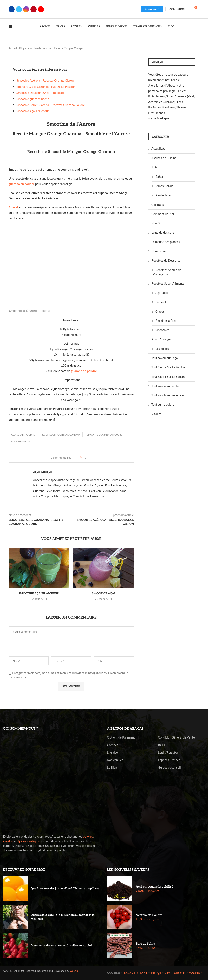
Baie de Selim (145, 944)
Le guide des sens (163, 232)
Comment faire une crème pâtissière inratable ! (61, 946)
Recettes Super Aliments (168, 283)
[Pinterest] (34, 9)
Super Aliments (117, 27)
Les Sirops (162, 349)
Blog (171, 27)
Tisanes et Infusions (148, 27)
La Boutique (161, 118)
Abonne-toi (152, 9)
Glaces (160, 311)
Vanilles (94, 27)
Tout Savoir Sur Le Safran (168, 377)
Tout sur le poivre (163, 404)
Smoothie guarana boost (33, 99)
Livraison (113, 752)
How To (156, 223)
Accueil (13, 48)
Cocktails (158, 205)
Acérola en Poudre (149, 915)
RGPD (162, 745)
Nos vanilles (115, 760)
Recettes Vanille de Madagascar (167, 272)
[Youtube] (41, 9)
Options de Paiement (121, 737)
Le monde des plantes (166, 242)
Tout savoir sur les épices (168, 395)
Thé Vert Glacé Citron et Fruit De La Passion (46, 87)
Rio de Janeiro (165, 195)
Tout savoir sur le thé (165, 386)
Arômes (45, 27)
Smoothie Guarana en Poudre (105, 435)
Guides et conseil (169, 767)
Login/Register (168, 752)
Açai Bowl (162, 293)
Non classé (159, 251)
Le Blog (112, 767)
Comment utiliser (163, 214)
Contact (112, 745)
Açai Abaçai (43, 472)
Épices (61, 27)
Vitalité (156, 414)
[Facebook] (12, 9)
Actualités (158, 148)
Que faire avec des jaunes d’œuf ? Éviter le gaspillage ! (66, 888)
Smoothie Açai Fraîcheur (33, 111)
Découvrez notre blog (24, 870)
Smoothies (162, 330)
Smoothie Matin (20, 441)
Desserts (161, 302)
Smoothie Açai (104, 594)
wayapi (74, 971)
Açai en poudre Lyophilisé (154, 887)
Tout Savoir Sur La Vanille (168, 367)
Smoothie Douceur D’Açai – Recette (40, 93)
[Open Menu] (10, 27)
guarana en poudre (84, 371)
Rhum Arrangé (161, 339)
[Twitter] (19, 9)
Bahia (159, 177)
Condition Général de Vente (176, 737)
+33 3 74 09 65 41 (135, 973)
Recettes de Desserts (166, 260)
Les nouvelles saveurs (128, 870)
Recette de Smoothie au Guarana (61, 435)
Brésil (155, 167)
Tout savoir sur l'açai (165, 358)
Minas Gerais (164, 186)
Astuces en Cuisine (164, 158)
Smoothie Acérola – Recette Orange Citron (45, 80)
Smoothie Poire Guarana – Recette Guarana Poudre (51, 105)
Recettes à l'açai (166, 321)
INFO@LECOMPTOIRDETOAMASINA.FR (178, 973)
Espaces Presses (169, 760)
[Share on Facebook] (85, 458)
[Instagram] (26, 9)
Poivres (76, 27)
